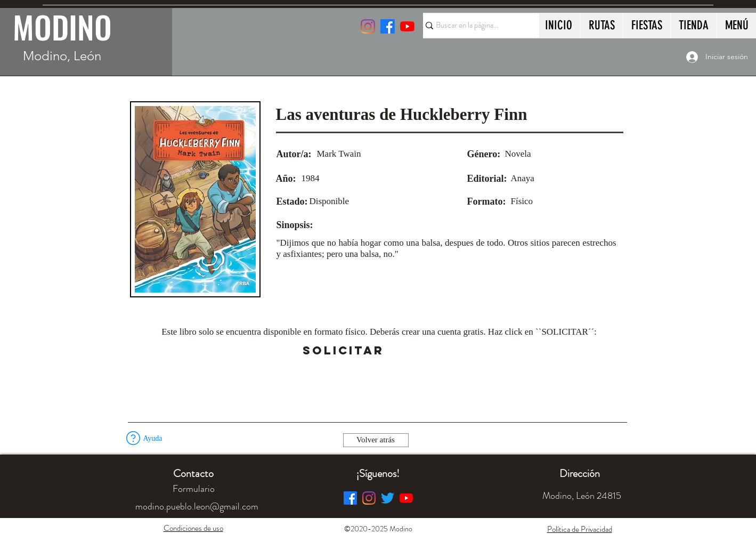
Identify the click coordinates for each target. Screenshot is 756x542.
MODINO (62, 27)
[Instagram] (368, 26)
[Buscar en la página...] (476, 26)
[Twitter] (388, 498)
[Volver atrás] (376, 440)
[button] (414, 351)
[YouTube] (407, 26)
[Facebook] (350, 498)
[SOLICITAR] (344, 351)
